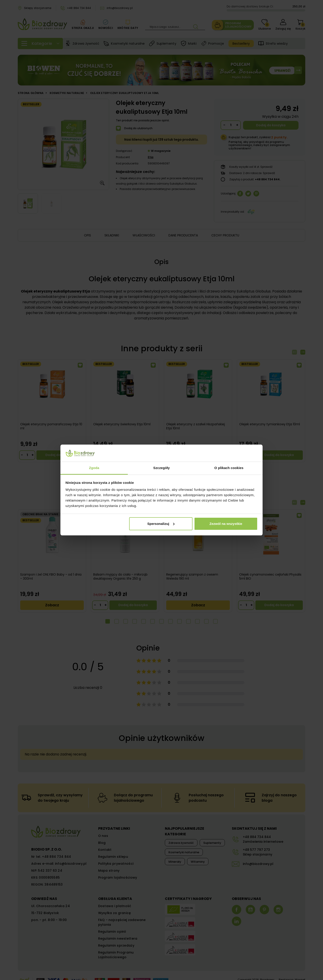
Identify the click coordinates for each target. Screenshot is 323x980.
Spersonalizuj (161, 524)
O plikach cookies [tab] (229, 468)
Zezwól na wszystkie (226, 524)
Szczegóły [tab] (161, 468)
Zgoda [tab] (94, 468)
